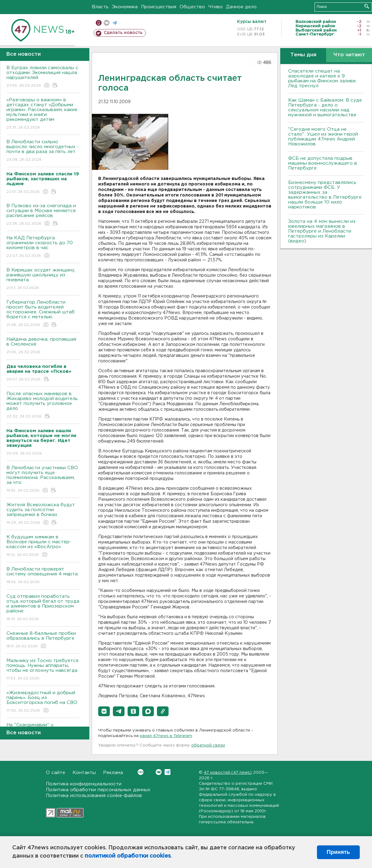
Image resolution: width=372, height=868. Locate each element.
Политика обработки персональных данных (98, 790)
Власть (100, 7)
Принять (338, 852)
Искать (367, 6)
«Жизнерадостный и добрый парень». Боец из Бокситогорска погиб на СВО (43, 702)
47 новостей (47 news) (228, 773)
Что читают (349, 55)
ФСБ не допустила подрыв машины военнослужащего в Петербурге (323, 163)
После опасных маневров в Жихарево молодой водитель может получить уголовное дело (43, 405)
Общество (192, 7)
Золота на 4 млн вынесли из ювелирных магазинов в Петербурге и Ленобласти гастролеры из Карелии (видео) (322, 231)
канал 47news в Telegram (166, 736)
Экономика (125, 7)
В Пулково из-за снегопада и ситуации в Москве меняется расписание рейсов (43, 215)
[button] (104, 711)
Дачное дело (241, 7)
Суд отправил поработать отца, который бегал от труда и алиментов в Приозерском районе (43, 608)
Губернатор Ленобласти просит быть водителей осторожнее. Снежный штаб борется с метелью (43, 314)
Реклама (113, 773)
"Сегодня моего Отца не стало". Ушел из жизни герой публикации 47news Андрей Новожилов (323, 137)
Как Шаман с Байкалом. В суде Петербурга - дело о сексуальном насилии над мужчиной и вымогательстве (325, 108)
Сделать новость (123, 33)
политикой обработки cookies (128, 856)
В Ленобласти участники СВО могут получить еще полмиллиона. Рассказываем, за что (43, 479)
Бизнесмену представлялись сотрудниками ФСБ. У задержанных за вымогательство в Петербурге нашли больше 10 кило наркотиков (325, 195)
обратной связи (208, 745)
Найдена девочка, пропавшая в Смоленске (43, 346)
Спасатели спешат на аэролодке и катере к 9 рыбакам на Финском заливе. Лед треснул (322, 79)
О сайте (56, 773)
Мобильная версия (99, 23)
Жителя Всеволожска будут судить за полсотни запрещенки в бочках (43, 514)
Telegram (167, 772)
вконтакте (107, 23)
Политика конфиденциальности (84, 784)
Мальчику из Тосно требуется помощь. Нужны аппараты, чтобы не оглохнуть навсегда (43, 670)
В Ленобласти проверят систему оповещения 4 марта (43, 576)
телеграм (115, 23)
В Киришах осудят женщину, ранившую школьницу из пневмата (43, 279)
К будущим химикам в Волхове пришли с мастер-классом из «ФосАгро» (43, 546)
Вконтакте (141, 772)
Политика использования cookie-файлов (94, 796)
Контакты (84, 773)
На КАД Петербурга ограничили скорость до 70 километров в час (43, 247)
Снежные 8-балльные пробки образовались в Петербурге (43, 640)
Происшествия (159, 7)
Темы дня (303, 55)
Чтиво (216, 7)
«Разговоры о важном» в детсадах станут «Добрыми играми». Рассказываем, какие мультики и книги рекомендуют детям (43, 114)
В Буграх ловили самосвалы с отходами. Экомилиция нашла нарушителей (43, 77)
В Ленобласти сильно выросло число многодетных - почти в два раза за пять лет (43, 151)
